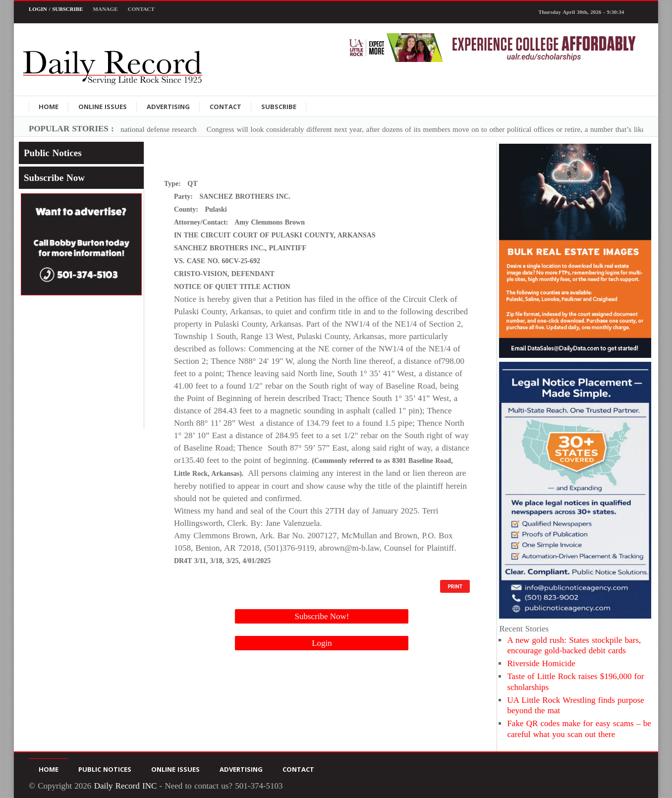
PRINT (455, 586)
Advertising (168, 107)
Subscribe (279, 107)
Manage (106, 9)
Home (49, 107)
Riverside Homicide (541, 663)
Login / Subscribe (56, 9)
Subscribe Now (54, 178)
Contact (141, 9)
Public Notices (53, 153)
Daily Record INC (126, 786)
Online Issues (103, 107)
